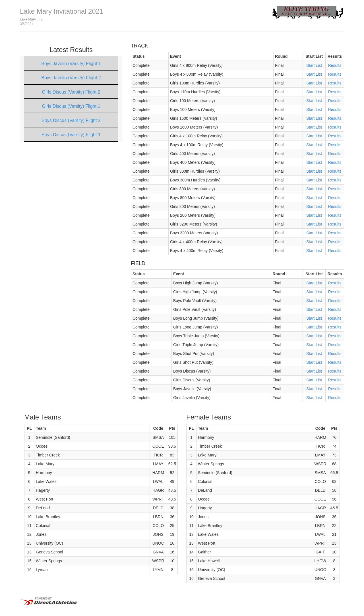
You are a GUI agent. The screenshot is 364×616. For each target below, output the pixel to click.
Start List (314, 65)
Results (335, 65)
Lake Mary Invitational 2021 (62, 11)
